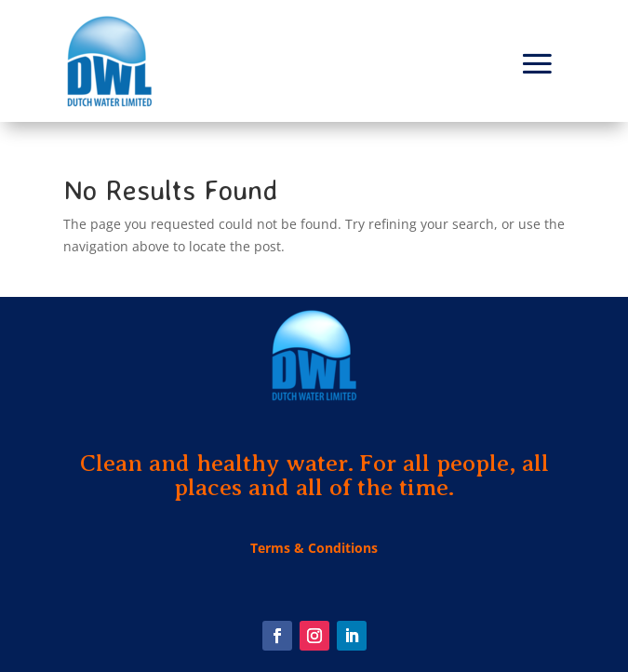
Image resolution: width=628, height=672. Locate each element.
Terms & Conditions (314, 548)
